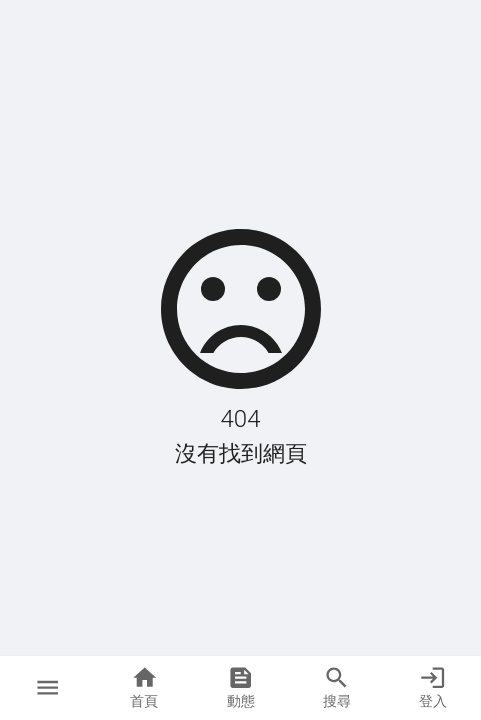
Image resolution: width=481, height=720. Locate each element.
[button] (48, 688)
